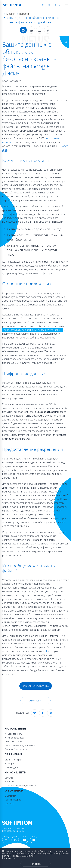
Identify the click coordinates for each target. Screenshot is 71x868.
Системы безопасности (16, 749)
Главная (11, 14)
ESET (49, 651)
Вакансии (9, 782)
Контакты (9, 804)
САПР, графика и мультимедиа (20, 745)
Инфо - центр (15, 773)
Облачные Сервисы (15, 742)
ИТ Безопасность (13, 734)
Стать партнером (14, 760)
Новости (24, 14)
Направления (15, 729)
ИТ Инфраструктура (15, 738)
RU (56, 5)
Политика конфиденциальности (20, 785)
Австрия (50, 5)
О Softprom (14, 791)
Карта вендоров (13, 800)
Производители (12, 767)
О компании (36, 701)
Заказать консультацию (36, 686)
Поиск (43, 5)
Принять (36, 864)
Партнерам (13, 755)
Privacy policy (9, 858)
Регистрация (11, 764)
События (9, 778)
